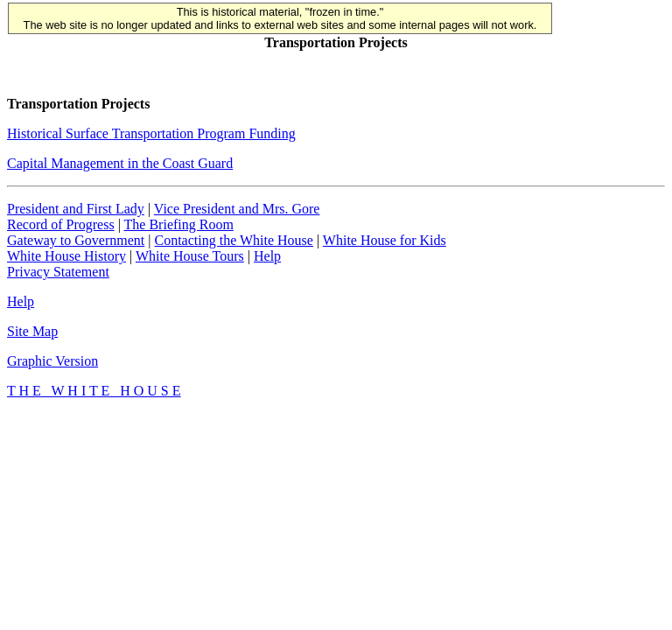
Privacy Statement (58, 272)
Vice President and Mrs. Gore (237, 209)
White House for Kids (385, 240)
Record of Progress (61, 224)
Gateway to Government (76, 240)
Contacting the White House (233, 240)
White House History (66, 256)
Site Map (32, 331)
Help (267, 256)
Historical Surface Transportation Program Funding (151, 133)
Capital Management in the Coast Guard (120, 163)
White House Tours (190, 256)
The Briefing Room (179, 224)
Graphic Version (52, 361)
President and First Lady (76, 209)
